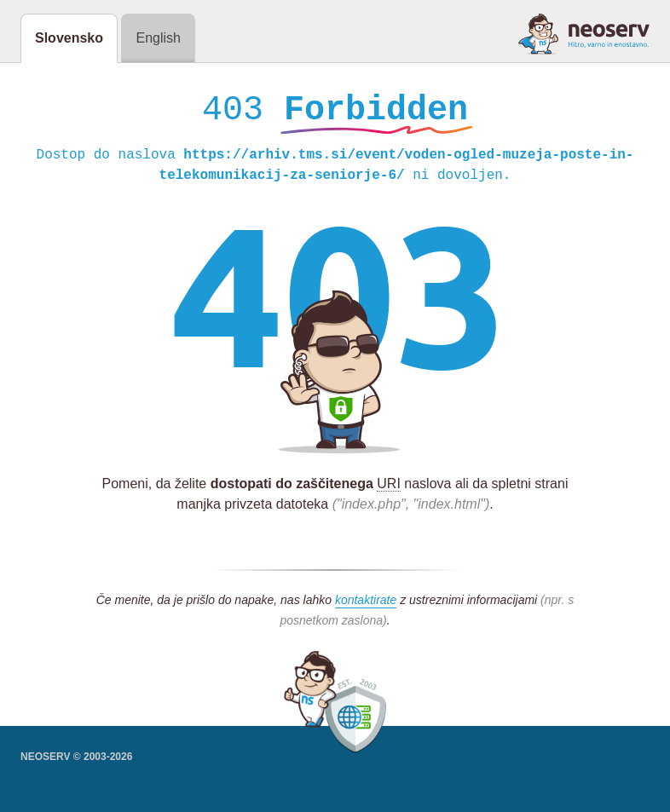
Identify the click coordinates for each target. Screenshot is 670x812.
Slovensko (69, 38)
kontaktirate (366, 604)
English (158, 38)
